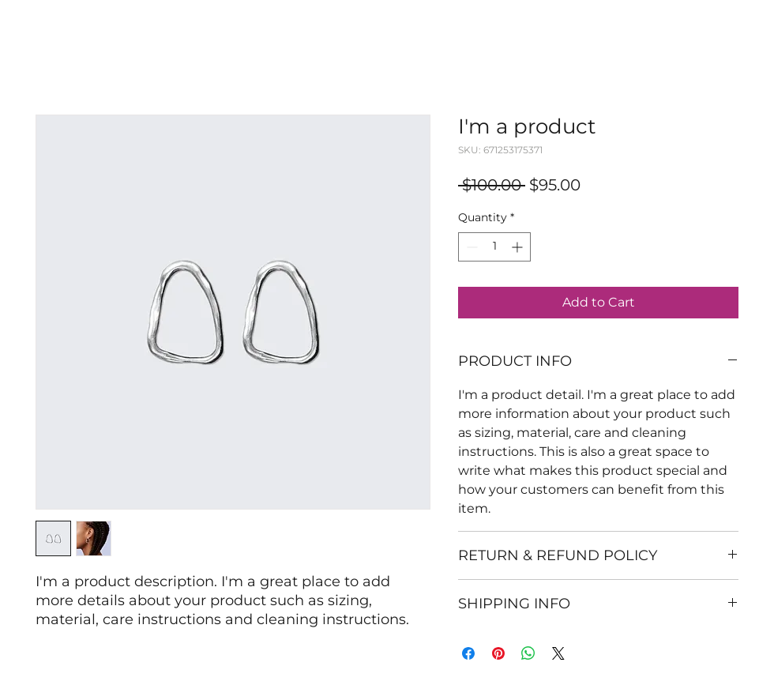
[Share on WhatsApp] (528, 653)
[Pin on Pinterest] (498, 653)
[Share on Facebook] (468, 653)
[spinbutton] (494, 247)
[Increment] (519, 247)
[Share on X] (558, 653)
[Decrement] (470, 247)
